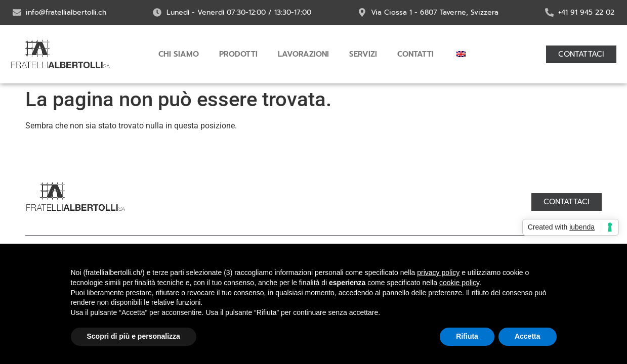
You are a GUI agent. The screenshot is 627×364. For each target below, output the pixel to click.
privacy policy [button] (438, 272)
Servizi (363, 54)
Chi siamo (179, 54)
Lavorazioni (303, 54)
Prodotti (238, 54)
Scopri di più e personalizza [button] (134, 336)
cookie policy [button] (459, 283)
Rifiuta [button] (467, 336)
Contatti (415, 54)
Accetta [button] (528, 336)
